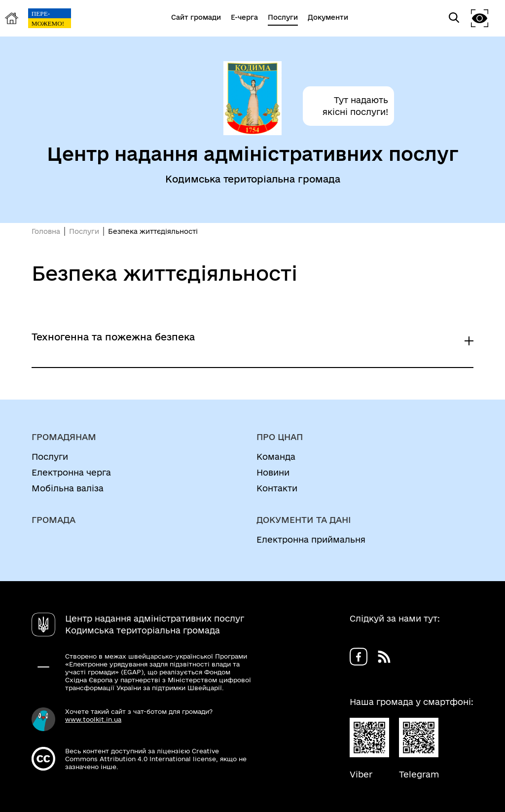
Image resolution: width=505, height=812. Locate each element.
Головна (46, 231)
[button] (480, 18)
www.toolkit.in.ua (93, 719)
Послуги (84, 231)
